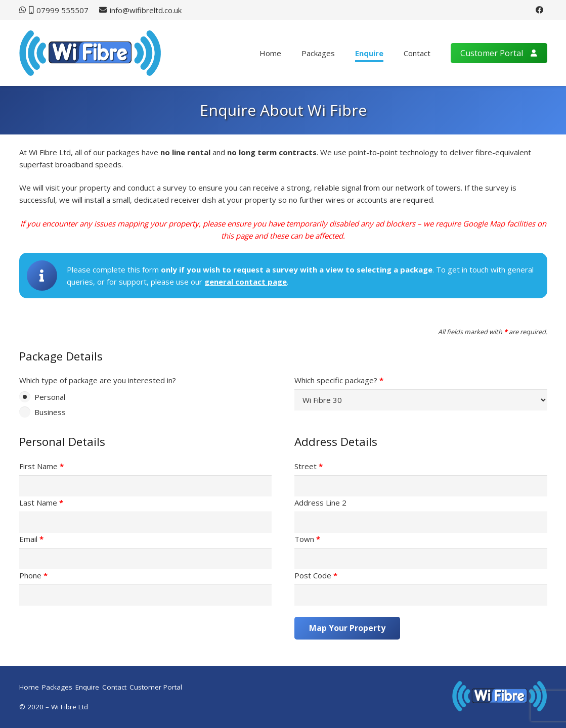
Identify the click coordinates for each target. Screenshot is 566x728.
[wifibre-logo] (90, 53)
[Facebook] (540, 10)
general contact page (246, 282)
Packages (57, 687)
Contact (114, 687)
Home (29, 687)
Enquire (87, 687)
